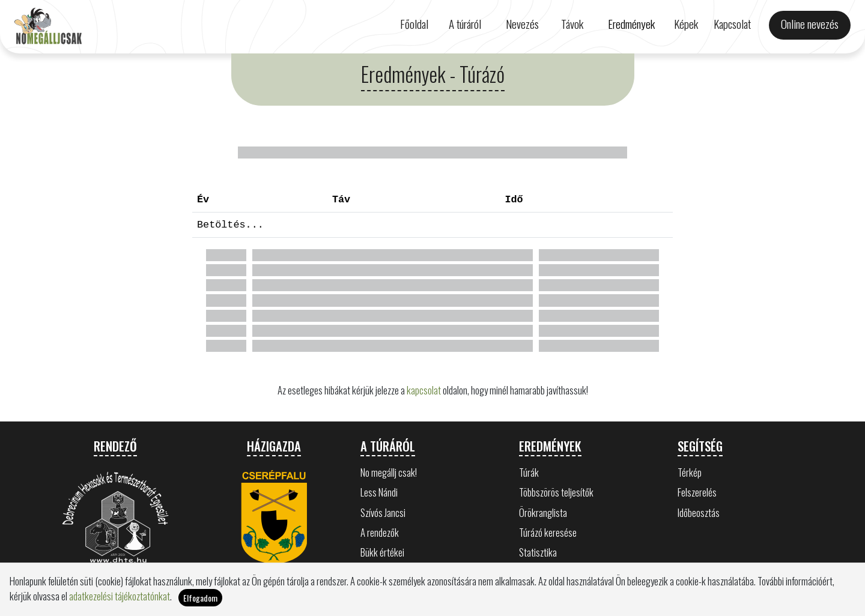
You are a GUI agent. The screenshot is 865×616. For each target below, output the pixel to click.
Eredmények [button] (631, 24)
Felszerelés (697, 492)
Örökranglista (543, 512)
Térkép (690, 472)
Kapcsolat (732, 24)
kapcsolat (424, 390)
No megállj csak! (389, 472)
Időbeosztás (699, 512)
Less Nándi (379, 492)
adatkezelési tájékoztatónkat (120, 596)
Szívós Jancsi (383, 512)
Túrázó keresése (548, 532)
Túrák (529, 472)
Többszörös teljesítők (556, 492)
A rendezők (380, 532)
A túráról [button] (465, 24)
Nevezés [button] (522, 24)
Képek (686, 24)
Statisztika (538, 552)
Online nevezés (810, 24)
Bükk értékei (382, 552)
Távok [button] (572, 24)
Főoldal (414, 24)
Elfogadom (200, 598)
